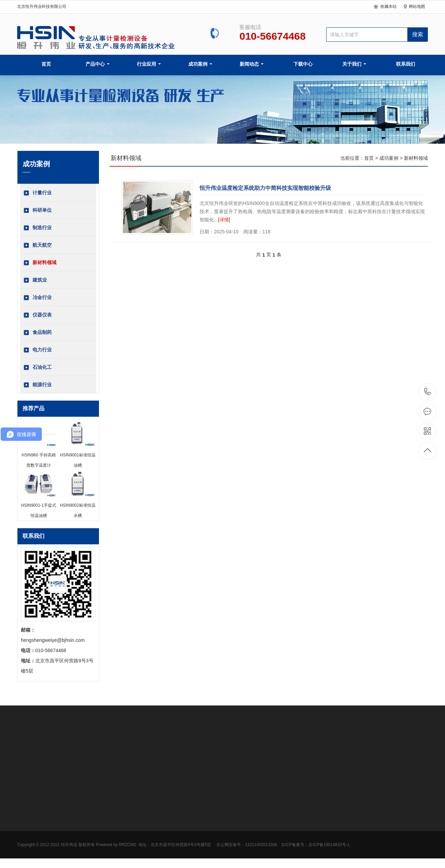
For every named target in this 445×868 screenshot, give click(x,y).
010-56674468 (428, 392)
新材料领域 (40, 263)
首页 (46, 64)
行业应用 (149, 64)
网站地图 (417, 7)
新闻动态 (252, 64)
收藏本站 (389, 7)
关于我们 (354, 64)
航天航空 (38, 245)
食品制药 (38, 333)
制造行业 (38, 228)
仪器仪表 (38, 315)
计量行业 (38, 193)
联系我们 (406, 64)
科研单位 (38, 210)
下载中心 (303, 64)
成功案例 (200, 64)
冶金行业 (38, 298)
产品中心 (98, 64)
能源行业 (38, 385)
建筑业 (35, 280)
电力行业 (38, 350)
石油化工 (38, 367)
